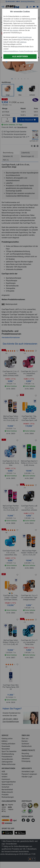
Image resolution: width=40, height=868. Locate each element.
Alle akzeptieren (20, 56)
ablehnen (23, 42)
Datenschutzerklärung (11, 51)
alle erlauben (14, 30)
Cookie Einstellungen (25, 37)
